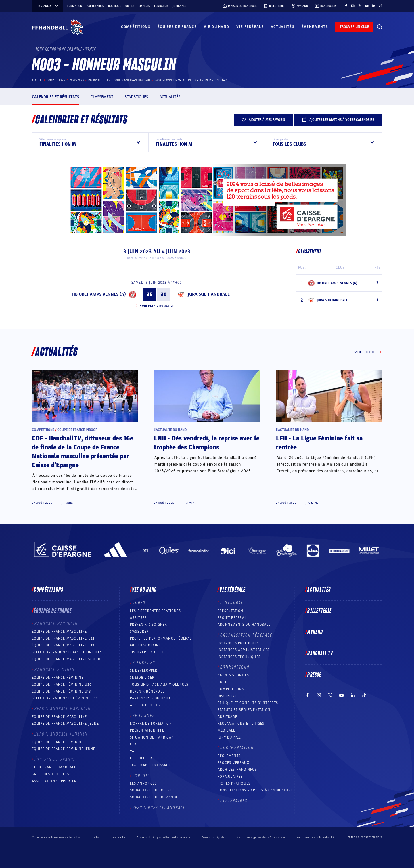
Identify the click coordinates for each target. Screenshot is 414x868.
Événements (315, 27)
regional (95, 80)
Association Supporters (55, 781)
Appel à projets (145, 705)
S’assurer (139, 632)
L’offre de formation (151, 724)
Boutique (115, 6)
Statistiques (136, 97)
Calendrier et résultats (55, 97)
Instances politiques (238, 643)
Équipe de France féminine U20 (62, 684)
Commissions (235, 667)
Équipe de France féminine (58, 678)
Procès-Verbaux (233, 763)
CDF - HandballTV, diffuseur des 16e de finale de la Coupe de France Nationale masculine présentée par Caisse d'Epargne (83, 452)
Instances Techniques (239, 657)
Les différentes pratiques (155, 611)
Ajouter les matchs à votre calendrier (338, 120)
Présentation (230, 611)
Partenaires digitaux (151, 698)
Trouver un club (147, 652)
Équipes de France (177, 27)
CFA (133, 744)
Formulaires (230, 777)
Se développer (144, 671)
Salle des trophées (51, 774)
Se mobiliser (142, 678)
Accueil (37, 80)
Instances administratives (244, 650)
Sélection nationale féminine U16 (65, 698)
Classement (102, 97)
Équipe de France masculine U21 (63, 638)
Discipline (227, 696)
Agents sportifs (233, 675)
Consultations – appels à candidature (255, 790)
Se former (144, 716)
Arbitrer (139, 618)
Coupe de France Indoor (77, 430)
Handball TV (320, 654)
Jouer (139, 603)
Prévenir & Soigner (149, 625)
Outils (130, 6)
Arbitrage (227, 717)
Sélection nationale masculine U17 (67, 652)
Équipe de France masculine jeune (65, 724)
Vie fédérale (250, 27)
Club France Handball (54, 767)
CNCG (223, 682)
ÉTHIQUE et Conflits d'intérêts (248, 703)
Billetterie (319, 611)
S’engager (144, 663)
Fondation (161, 6)
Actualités (283, 27)
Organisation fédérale (246, 635)
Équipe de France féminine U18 (62, 691)
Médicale (227, 730)
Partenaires (95, 6)
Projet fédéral (232, 618)
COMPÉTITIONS (231, 689)
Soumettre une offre (151, 790)
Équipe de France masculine (60, 632)
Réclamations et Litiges (241, 724)
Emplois (144, 6)
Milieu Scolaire (145, 645)
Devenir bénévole (147, 691)
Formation (75, 6)
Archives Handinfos (237, 770)
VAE (133, 751)
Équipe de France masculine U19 (63, 645)
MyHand (315, 632)
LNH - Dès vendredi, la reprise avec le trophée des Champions (207, 443)
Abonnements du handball (244, 625)
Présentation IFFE (147, 730)
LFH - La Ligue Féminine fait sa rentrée (319, 443)
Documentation (237, 748)
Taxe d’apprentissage (150, 765)
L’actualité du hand (170, 430)
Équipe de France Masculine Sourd (66, 659)
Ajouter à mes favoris (263, 120)
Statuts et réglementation (244, 710)
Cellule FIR (141, 758)
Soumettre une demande (154, 797)
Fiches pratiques (234, 783)
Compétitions (136, 27)
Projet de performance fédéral (161, 638)
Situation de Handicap (152, 737)
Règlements (229, 756)
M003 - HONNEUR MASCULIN (173, 80)
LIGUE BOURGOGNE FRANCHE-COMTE (128, 80)
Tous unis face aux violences (159, 684)
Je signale (180, 6)
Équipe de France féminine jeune (64, 749)
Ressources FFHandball (159, 808)
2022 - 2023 (77, 80)
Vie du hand (216, 27)
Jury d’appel (229, 737)
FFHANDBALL (233, 603)
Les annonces (143, 783)
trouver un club (354, 27)
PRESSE (314, 675)
